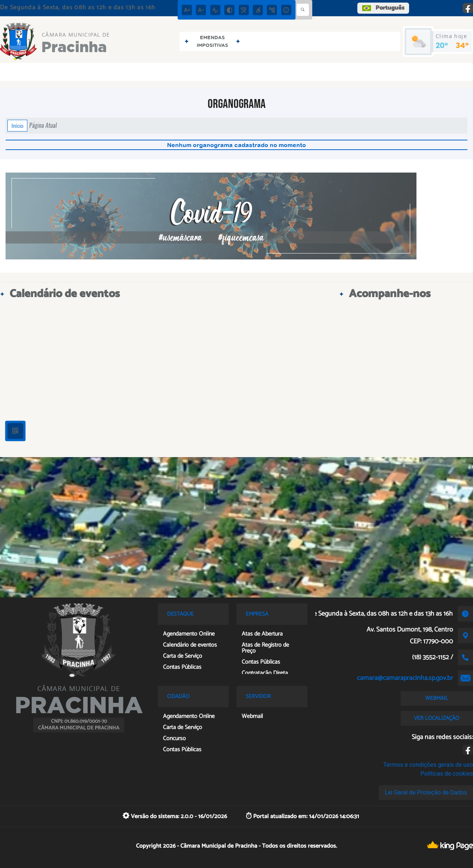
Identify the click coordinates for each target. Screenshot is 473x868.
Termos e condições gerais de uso (428, 765)
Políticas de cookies (447, 774)
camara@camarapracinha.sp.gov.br (405, 678)
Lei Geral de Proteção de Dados (426, 792)
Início (17, 126)
